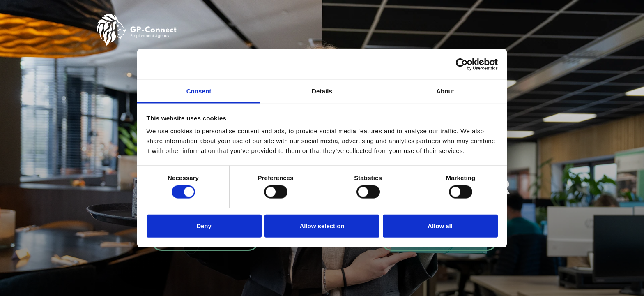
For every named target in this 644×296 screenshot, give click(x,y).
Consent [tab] (199, 91)
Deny (204, 225)
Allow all (440, 225)
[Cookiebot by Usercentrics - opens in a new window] (462, 64)
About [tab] (445, 91)
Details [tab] (322, 91)
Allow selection (322, 225)
